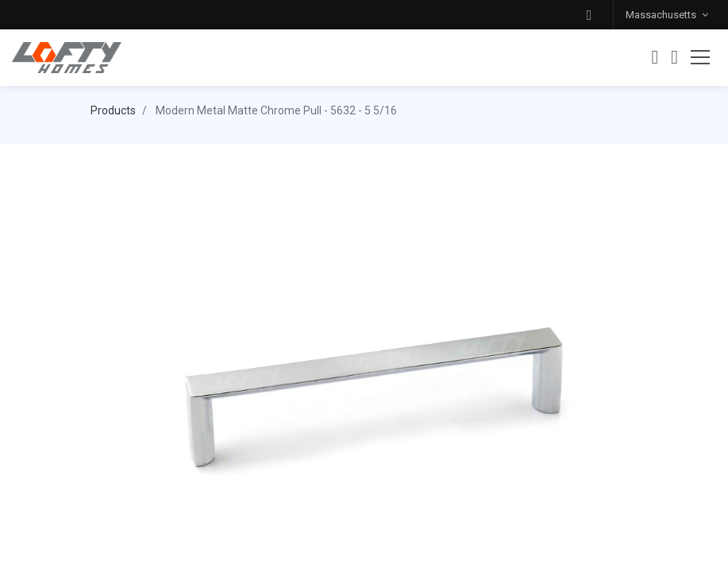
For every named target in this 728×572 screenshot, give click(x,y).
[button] (589, 15)
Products (113, 110)
